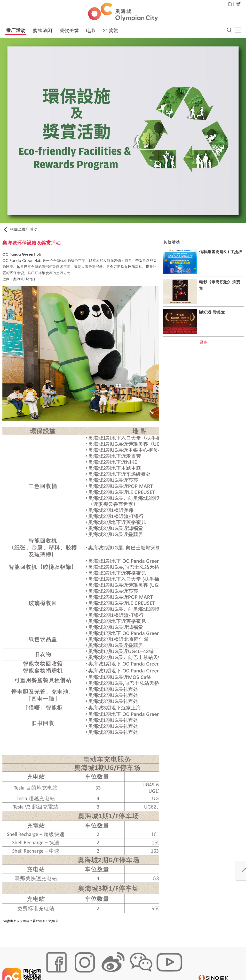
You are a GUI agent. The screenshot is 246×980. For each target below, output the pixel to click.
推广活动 (16, 32)
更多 (202, 345)
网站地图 (51, 965)
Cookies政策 (73, 965)
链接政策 (94, 965)
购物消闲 (42, 32)
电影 (91, 32)
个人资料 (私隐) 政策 (121, 965)
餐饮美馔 (69, 32)
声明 (145, 965)
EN (231, 4)
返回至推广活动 (23, 231)
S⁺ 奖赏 (111, 32)
